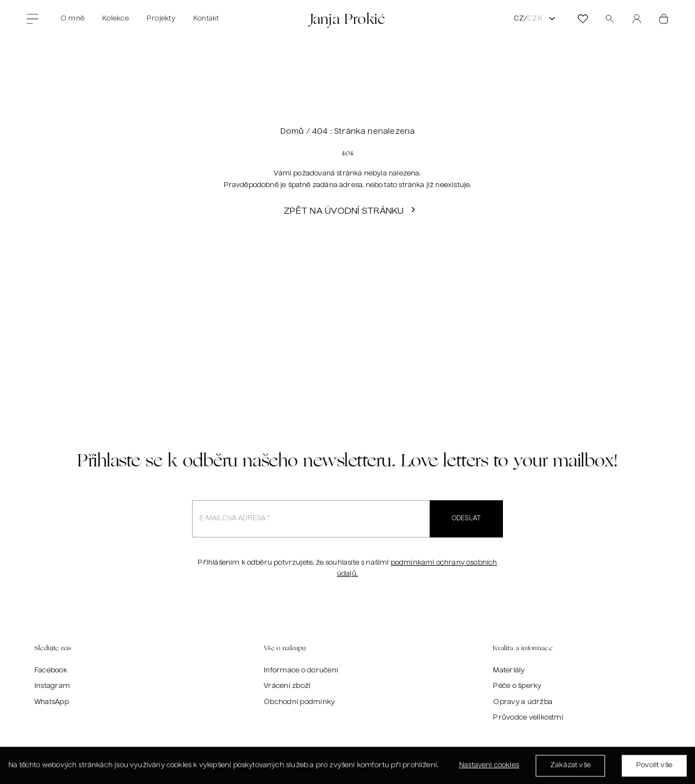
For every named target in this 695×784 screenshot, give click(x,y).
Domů (292, 132)
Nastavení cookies (489, 768)
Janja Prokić (347, 19)
